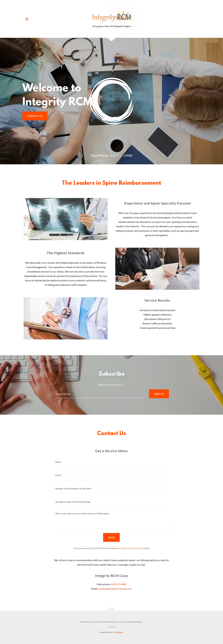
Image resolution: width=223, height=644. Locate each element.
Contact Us (35, 116)
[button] (27, 19)
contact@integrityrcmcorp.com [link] (115, 589)
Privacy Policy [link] (122, 548)
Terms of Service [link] (138, 548)
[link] (112, 19)
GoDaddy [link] (119, 632)
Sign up (159, 394)
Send (111, 537)
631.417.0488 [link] (121, 155)
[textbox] (100, 394)
